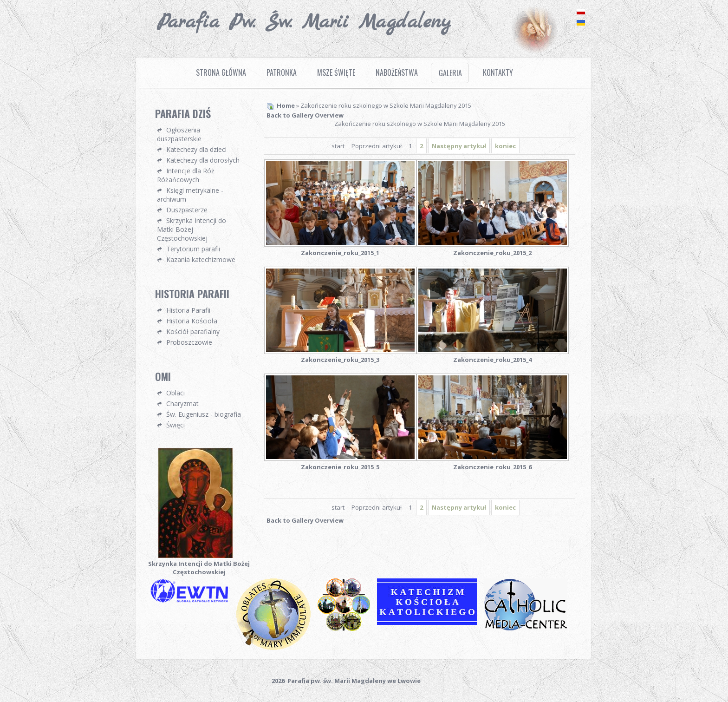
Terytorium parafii (193, 249)
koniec (505, 146)
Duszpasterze (187, 210)
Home (286, 105)
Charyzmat (182, 403)
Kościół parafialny (193, 331)
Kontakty (498, 72)
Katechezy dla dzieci (196, 149)
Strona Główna (221, 72)
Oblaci (175, 393)
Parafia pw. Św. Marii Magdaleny (304, 22)
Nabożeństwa (397, 72)
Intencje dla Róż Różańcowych (186, 175)
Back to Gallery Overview (305, 115)
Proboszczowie (189, 342)
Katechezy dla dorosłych (203, 160)
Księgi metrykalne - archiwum (190, 195)
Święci (175, 425)
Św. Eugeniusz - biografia (204, 414)
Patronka (282, 72)
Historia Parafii (188, 310)
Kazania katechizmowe (201, 259)
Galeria (450, 73)
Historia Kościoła (192, 321)
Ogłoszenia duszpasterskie (179, 134)
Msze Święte (336, 72)
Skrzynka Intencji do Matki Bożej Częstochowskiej (192, 229)
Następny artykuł (459, 146)
